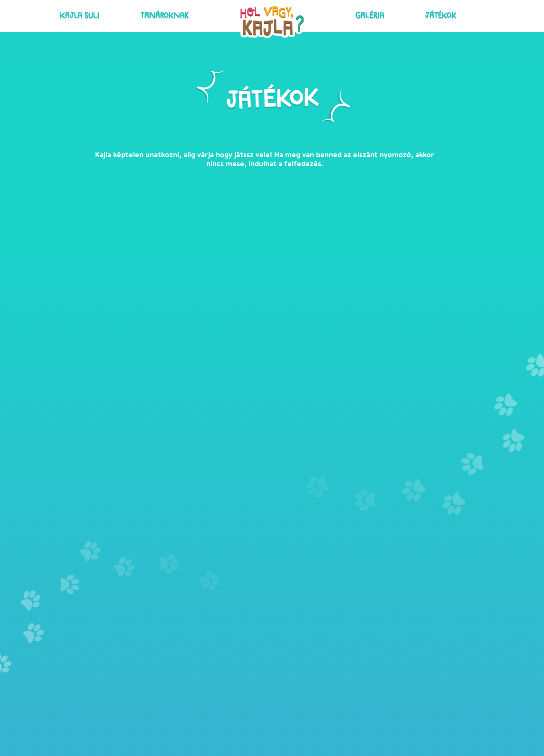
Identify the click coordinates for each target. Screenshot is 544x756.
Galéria (353, 14)
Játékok (392, 14)
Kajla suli (131, 14)
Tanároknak (182, 14)
